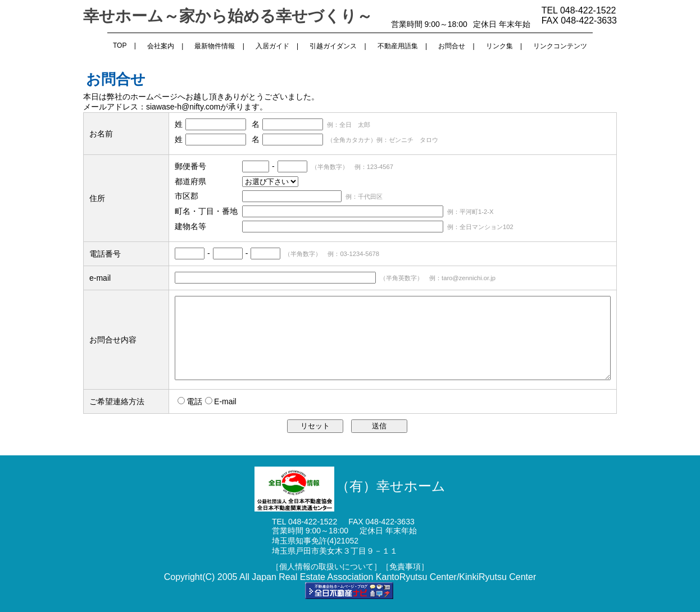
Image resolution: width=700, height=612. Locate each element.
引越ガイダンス (333, 46)
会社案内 (161, 46)
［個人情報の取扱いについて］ (326, 567)
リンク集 (499, 46)
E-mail (225, 401)
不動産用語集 (398, 46)
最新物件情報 (215, 46)
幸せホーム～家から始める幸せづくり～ (228, 16)
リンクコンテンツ (560, 46)
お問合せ (452, 46)
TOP (120, 45)
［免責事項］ (405, 567)
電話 (194, 401)
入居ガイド (272, 46)
